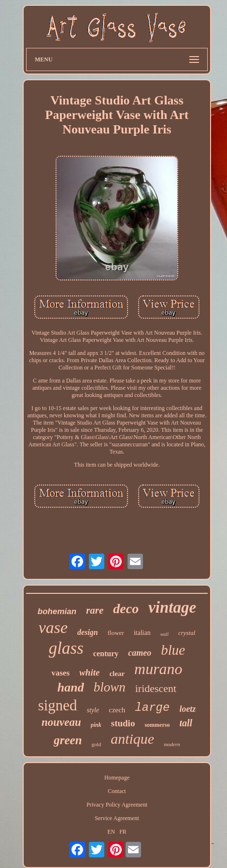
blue (173, 650)
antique (132, 739)
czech (117, 710)
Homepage (117, 778)
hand (71, 687)
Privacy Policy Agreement (117, 805)
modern (172, 744)
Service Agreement (117, 818)
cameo (140, 653)
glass (66, 648)
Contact (117, 791)
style (93, 710)
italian (142, 633)
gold (97, 744)
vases (60, 673)
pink (96, 725)
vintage (172, 607)
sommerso (157, 725)
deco (126, 609)
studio (123, 723)
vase (53, 627)
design (88, 632)
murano (158, 669)
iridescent (156, 688)
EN (111, 832)
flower (116, 633)
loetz (187, 709)
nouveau (61, 722)
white (89, 672)
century (106, 654)
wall (164, 634)
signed (58, 705)
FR (123, 832)
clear (117, 674)
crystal (187, 633)
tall (186, 723)
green (68, 740)
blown (110, 687)
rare (95, 610)
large (152, 708)
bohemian (57, 611)
